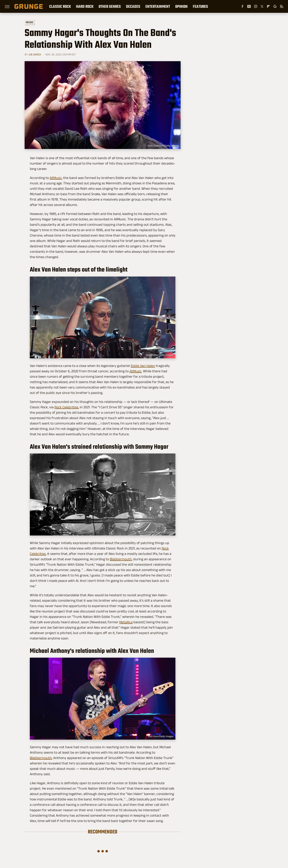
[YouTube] (249, 6)
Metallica (126, 622)
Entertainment (158, 6)
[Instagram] (256, 6)
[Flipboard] (268, 6)
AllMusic (56, 178)
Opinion (181, 6)
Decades (133, 6)
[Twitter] (262, 6)
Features (200, 6)
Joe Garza (35, 54)
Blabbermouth (121, 559)
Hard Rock (85, 6)
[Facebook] (242, 6)
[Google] (275, 6)
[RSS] (282, 6)
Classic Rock (60, 6)
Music (30, 22)
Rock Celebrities (66, 407)
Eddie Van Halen (143, 366)
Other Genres (110, 6)
